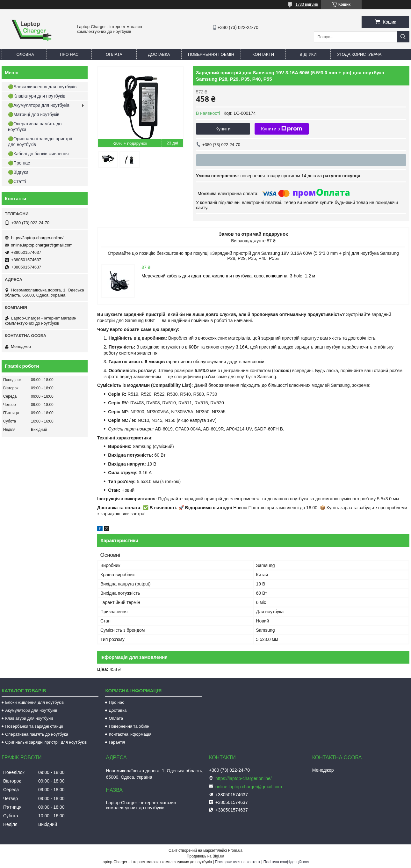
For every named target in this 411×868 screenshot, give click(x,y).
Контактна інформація (130, 734)
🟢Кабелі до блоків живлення (38, 154)
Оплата (114, 54)
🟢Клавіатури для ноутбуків (37, 96)
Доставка (159, 54)
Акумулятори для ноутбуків (31, 710)
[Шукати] (403, 37)
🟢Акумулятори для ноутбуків (39, 105)
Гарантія (117, 742)
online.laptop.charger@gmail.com (42, 245)
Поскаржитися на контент (238, 862)
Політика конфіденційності (287, 862)
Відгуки (308, 54)
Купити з (281, 129)
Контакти (263, 54)
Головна (24, 54)
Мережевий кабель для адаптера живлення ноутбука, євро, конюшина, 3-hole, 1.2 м (228, 276)
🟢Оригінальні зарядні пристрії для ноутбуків (40, 142)
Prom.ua (235, 850)
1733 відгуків (307, 4)
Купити (223, 129)
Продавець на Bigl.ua (205, 856)
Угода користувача (359, 54)
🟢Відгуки (18, 172)
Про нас (69, 54)
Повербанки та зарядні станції (34, 726)
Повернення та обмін (129, 726)
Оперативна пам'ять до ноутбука (37, 734)
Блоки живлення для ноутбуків (34, 702)
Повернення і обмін (211, 54)
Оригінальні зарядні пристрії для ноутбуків (46, 742)
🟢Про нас (19, 163)
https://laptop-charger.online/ (37, 238)
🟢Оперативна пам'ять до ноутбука (35, 127)
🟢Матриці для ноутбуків (34, 114)
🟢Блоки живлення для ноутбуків (42, 87)
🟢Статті (17, 181)
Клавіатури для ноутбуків (29, 718)
